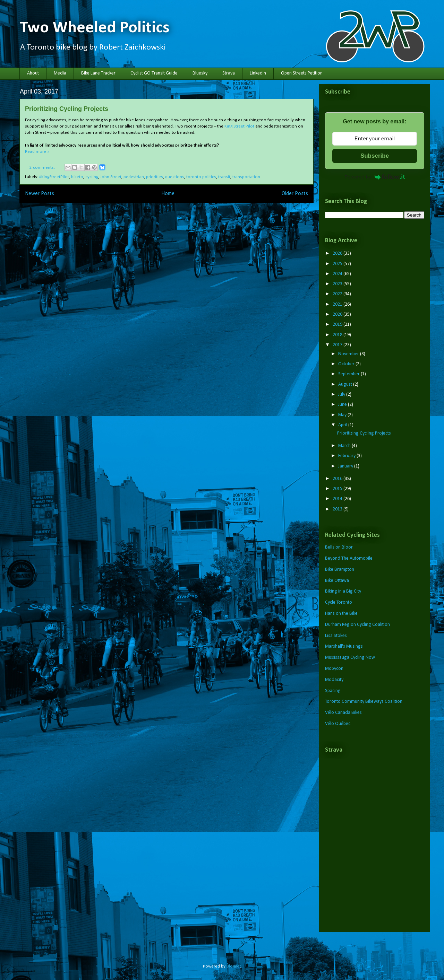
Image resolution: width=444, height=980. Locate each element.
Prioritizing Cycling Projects (67, 109)
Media (60, 73)
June (343, 405)
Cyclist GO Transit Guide (154, 73)
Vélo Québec (338, 724)
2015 (338, 489)
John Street (111, 177)
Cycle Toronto (339, 602)
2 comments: (43, 168)
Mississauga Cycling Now (350, 658)
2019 (338, 325)
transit (224, 177)
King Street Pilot (239, 126)
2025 (338, 264)
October (347, 364)
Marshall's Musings (344, 646)
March (345, 446)
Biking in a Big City (343, 591)
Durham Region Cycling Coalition (357, 625)
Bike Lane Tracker (98, 73)
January (346, 466)
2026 (338, 253)
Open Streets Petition (302, 73)
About (33, 73)
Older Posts (295, 194)
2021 (338, 304)
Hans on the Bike (341, 614)
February (347, 456)
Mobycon (334, 669)
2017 (338, 345)
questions (175, 177)
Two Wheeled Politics (95, 28)
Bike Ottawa (337, 581)
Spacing (333, 691)
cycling (92, 177)
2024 (338, 274)
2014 (338, 499)
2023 (338, 284)
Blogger (233, 966)
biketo (77, 177)
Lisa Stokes (336, 636)
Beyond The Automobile (349, 558)
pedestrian (134, 177)
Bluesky (200, 73)
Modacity (334, 680)
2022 (338, 294)
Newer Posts (40, 194)
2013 (338, 509)
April (343, 425)
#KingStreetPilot (54, 177)
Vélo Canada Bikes (343, 713)
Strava (229, 73)
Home (168, 194)
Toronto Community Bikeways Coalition (364, 702)
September (349, 374)
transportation (246, 177)
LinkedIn (258, 73)
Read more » (37, 152)
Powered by (375, 177)
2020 (338, 314)
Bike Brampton (340, 570)
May (343, 415)
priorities (155, 177)
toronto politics (201, 177)
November (349, 354)
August (346, 384)
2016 (338, 479)
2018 (338, 335)
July (342, 395)
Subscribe (375, 156)
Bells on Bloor (339, 547)
